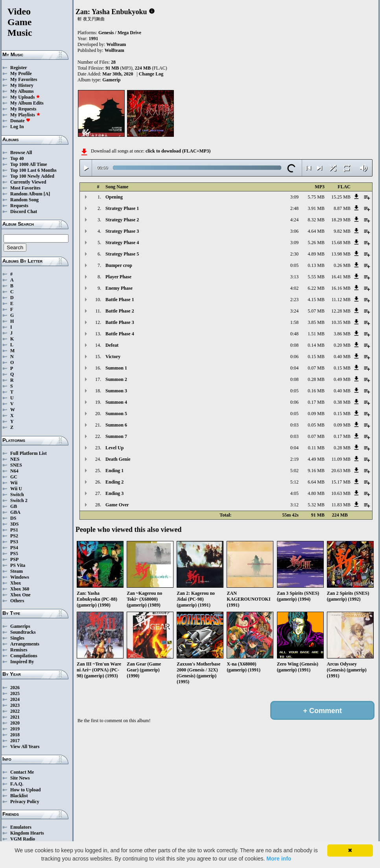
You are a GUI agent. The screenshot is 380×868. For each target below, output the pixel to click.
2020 (15, 723)
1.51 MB (316, 334)
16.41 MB (341, 277)
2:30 (294, 254)
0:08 (294, 345)
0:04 (294, 368)
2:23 (294, 300)
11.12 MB (341, 300)
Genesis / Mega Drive (120, 33)
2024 (15, 699)
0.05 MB (316, 425)
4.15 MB (316, 300)
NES (15, 459)
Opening (114, 197)
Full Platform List (29, 453)
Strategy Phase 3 (122, 231)
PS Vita (18, 565)
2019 (15, 729)
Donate (20, 121)
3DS (14, 524)
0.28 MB (316, 379)
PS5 (14, 554)
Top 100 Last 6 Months (33, 170)
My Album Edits (27, 103)
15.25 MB (341, 197)
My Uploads (25, 97)
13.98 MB (341, 254)
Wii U (16, 489)
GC (14, 477)
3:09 (294, 197)
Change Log (151, 74)
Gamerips (20, 626)
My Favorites (24, 79)
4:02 (294, 288)
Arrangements (25, 644)
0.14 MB (316, 345)
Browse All (21, 153)
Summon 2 (116, 379)
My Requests (23, 109)
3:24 (294, 311)
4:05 (294, 493)
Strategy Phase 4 (122, 243)
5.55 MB (316, 277)
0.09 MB (316, 414)
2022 (15, 711)
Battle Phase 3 (120, 322)
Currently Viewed (28, 182)
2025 (15, 693)
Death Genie (118, 459)
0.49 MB (342, 379)
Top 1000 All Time (29, 164)
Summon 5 (116, 414)
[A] (47, 194)
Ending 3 (114, 493)
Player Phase (118, 277)
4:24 (294, 220)
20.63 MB (341, 471)
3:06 (294, 231)
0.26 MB (342, 265)
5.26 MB (316, 243)
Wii (14, 483)
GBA (15, 512)
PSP (14, 559)
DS (13, 518)
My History (22, 85)
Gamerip (111, 80)
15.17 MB (341, 482)
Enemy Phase (119, 288)
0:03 (294, 425)
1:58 (294, 322)
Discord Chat (24, 211)
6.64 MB (316, 482)
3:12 (294, 505)
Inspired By (22, 662)
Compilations (24, 656)
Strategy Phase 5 (122, 254)
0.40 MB (342, 357)
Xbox (16, 583)
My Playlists (25, 115)
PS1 (14, 530)
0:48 (294, 334)
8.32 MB (316, 220)
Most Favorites (25, 188)
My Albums (22, 91)
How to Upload (25, 790)
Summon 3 (116, 391)
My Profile (21, 74)
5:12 (294, 482)
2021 (15, 717)
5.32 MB (316, 505)
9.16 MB (316, 471)
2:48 (294, 208)
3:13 (294, 277)
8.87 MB (342, 208)
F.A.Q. (17, 784)
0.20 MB (342, 345)
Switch (17, 495)
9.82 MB (342, 231)
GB (14, 506)
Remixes (19, 650)
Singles (17, 638)
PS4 (14, 548)
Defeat (112, 345)
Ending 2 (114, 482)
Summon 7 (116, 436)
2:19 (294, 459)
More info (279, 859)
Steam (17, 571)
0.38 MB (342, 402)
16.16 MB (341, 288)
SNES (16, 465)
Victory (113, 357)
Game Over (117, 505)
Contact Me (22, 772)
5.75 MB (316, 197)
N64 (14, 471)
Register (19, 68)
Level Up (114, 448)
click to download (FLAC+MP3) (178, 151)
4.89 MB (316, 254)
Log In (17, 127)
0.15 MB (316, 357)
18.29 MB (341, 220)
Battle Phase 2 (120, 311)
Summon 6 (116, 425)
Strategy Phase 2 (122, 220)
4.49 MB (316, 459)
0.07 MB (316, 368)
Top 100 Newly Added (32, 176)
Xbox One (20, 595)
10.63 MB (341, 493)
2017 (15, 741)
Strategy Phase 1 (122, 208)
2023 (15, 705)
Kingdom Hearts (27, 833)
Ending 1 (114, 471)
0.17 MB (316, 402)
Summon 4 (116, 402)
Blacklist (19, 796)
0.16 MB (316, 391)
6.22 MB (316, 288)
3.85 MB (316, 322)
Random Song (24, 200)
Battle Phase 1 (120, 300)
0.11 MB (316, 448)
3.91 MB (316, 208)
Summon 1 (116, 368)
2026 (15, 688)
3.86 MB (342, 334)
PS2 (14, 536)
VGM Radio (23, 839)
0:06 (294, 357)
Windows (20, 577)
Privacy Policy (25, 802)
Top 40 (17, 158)
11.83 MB (341, 505)
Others (17, 601)
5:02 (294, 471)
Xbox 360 (20, 589)
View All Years (25, 747)
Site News (20, 778)
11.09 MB (341, 459)
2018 (15, 735)
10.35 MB (341, 322)
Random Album (26, 194)
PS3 (14, 542)
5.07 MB (316, 311)
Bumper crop (119, 265)
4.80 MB (316, 493)
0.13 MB (316, 265)
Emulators (21, 827)
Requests (19, 206)
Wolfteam (116, 44)
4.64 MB (316, 231)
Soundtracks (23, 632)
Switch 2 (19, 500)
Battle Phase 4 (120, 334)
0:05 (294, 265)
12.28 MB (341, 311)
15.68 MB (341, 243)
